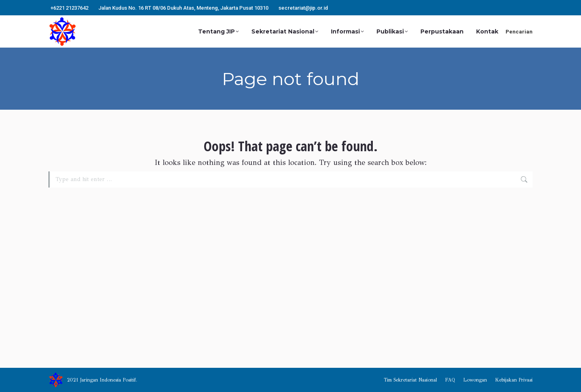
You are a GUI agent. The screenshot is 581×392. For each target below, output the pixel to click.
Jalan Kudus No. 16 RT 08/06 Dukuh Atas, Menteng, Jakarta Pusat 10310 (183, 8)
